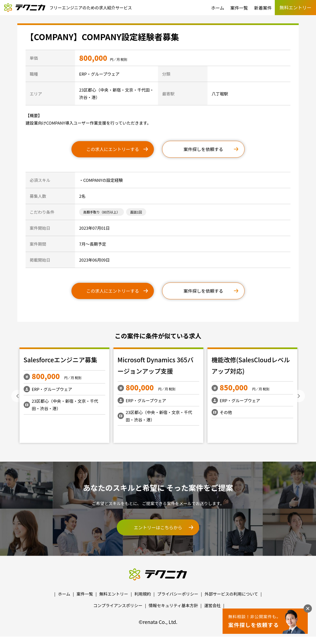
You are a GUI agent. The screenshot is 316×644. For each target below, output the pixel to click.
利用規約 (143, 594)
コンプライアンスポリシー (118, 605)
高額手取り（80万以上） (102, 212)
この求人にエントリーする (113, 149)
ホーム (218, 8)
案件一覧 (239, 8)
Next (299, 396)
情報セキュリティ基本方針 (173, 605)
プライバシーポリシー (178, 594)
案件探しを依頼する (203, 149)
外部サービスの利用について (231, 594)
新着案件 (263, 8)
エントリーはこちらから (158, 527)
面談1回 (136, 212)
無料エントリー (114, 594)
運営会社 (212, 605)
